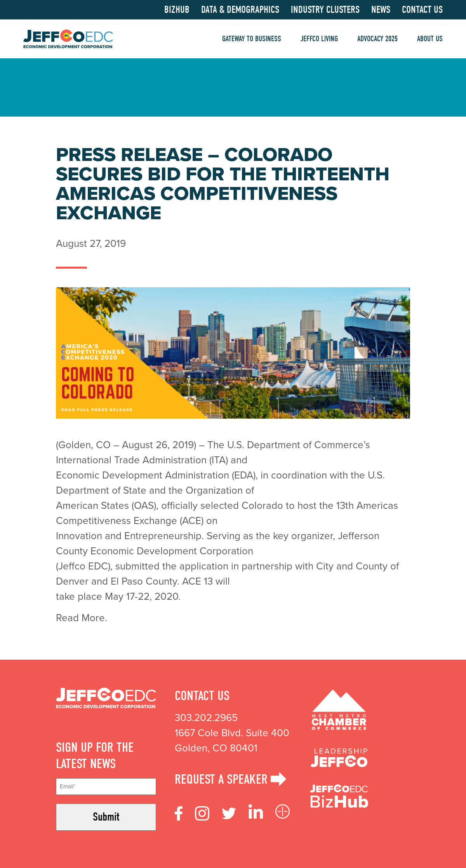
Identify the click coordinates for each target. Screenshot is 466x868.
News (381, 10)
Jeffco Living (319, 39)
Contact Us (422, 10)
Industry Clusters (325, 10)
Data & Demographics (240, 10)
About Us (430, 39)
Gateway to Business (252, 39)
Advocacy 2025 (377, 39)
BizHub (177, 10)
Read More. (83, 618)
